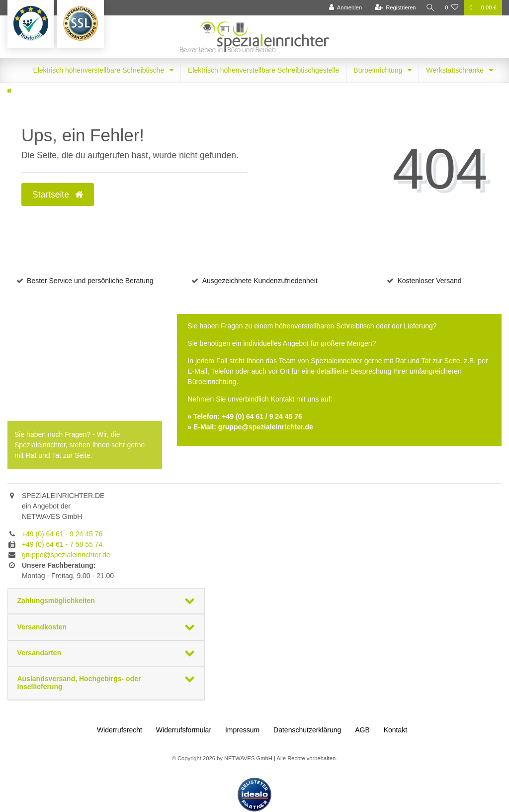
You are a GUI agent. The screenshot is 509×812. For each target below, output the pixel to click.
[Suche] (429, 8)
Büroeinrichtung (379, 70)
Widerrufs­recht (120, 730)
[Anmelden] (344, 8)
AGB (362, 730)
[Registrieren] (393, 8)
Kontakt (395, 730)
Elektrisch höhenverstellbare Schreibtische (99, 70)
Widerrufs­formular (184, 730)
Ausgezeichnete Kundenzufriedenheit (260, 281)
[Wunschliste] (452, 8)
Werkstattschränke (456, 70)
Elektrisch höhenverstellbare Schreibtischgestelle (263, 70)
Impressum (242, 730)
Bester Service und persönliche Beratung (90, 281)
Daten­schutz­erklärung (307, 730)
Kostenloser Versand (429, 281)
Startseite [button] (58, 195)
